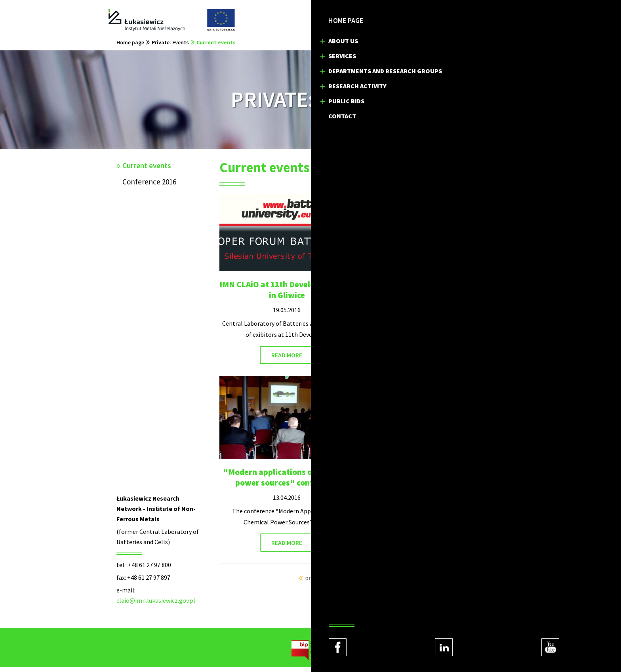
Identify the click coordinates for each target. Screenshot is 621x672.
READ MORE (287, 360)
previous (316, 583)
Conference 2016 (149, 186)
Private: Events (170, 47)
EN (450, 20)
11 (401, 583)
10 (391, 583)
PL (433, 20)
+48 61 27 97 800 (150, 569)
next (413, 583)
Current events (216, 47)
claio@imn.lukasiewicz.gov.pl (156, 605)
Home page (130, 47)
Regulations (433, 660)
